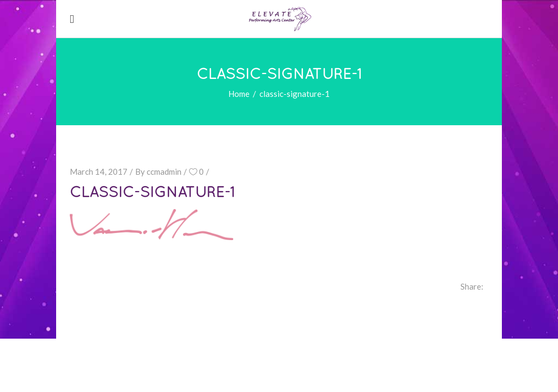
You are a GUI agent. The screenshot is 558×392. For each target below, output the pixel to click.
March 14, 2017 (99, 171)
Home (239, 94)
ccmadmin (164, 171)
